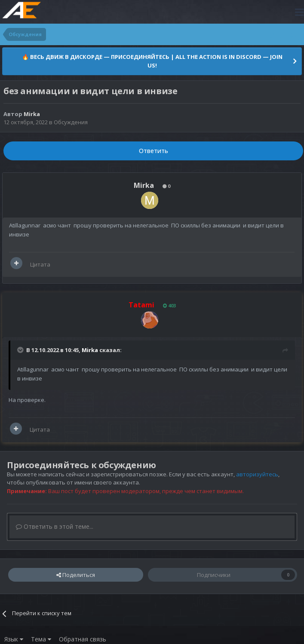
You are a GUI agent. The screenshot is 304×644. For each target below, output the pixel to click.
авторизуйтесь (257, 474)
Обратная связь (83, 639)
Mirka (90, 350)
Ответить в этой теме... (55, 526)
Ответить (154, 151)
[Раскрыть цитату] (21, 350)
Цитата (40, 264)
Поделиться (76, 575)
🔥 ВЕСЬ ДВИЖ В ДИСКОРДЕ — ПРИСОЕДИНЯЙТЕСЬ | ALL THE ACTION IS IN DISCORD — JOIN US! (152, 61)
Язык (14, 639)
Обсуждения (71, 122)
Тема (41, 639)
